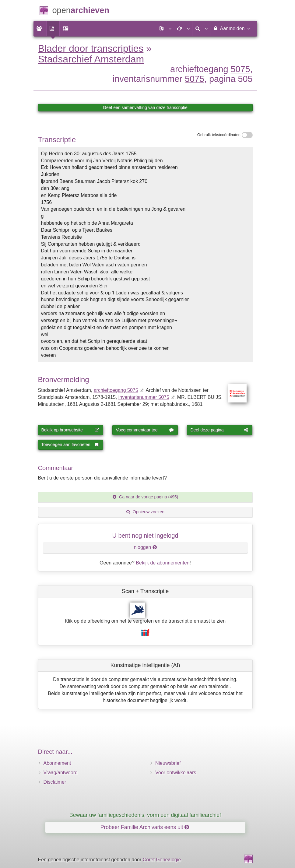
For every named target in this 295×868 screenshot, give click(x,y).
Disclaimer (55, 782)
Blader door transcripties (91, 48)
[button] (165, 29)
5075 (240, 69)
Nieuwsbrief (168, 763)
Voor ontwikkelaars (176, 773)
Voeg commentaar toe (145, 430)
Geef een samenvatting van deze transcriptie (145, 107)
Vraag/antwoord (61, 773)
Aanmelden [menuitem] (232, 28)
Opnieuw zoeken (145, 512)
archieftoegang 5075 (116, 390)
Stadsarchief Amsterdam (91, 59)
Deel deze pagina (219, 430)
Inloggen (145, 547)
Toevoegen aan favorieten (70, 445)
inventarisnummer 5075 (144, 397)
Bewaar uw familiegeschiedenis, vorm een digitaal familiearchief (145, 815)
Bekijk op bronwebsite (70, 430)
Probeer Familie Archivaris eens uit (145, 827)
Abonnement (57, 763)
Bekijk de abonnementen (163, 563)
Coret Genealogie (162, 860)
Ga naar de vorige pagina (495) (145, 497)
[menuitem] (40, 29)
